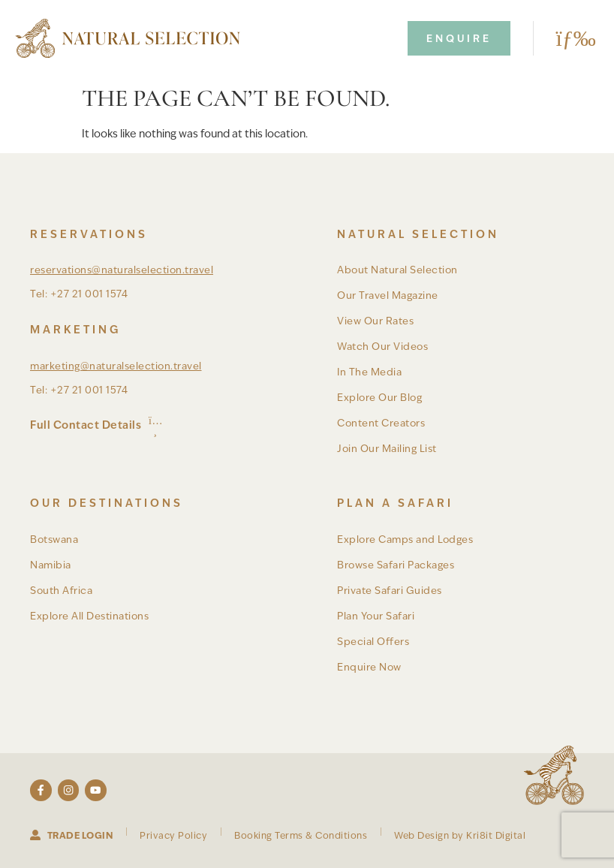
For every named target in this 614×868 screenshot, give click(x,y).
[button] (570, 39)
